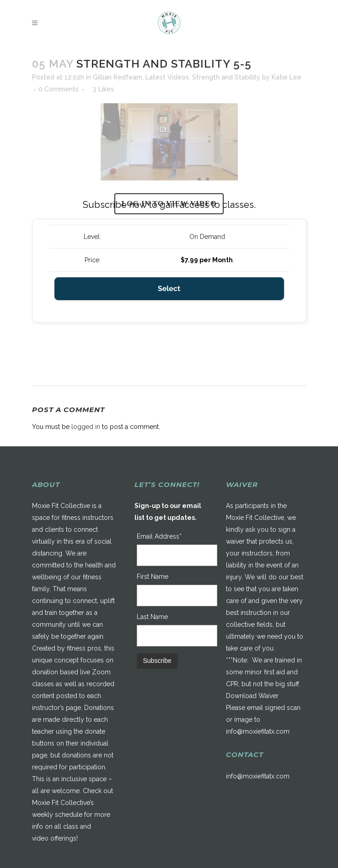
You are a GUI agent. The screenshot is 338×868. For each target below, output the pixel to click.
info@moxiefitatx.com (258, 731)
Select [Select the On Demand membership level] (169, 288)
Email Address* (159, 536)
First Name (153, 577)
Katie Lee (287, 77)
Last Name (152, 617)
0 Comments (59, 89)
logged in (86, 427)
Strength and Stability (226, 77)
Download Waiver (252, 696)
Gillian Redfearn (118, 77)
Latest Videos (167, 77)
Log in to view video (169, 204)
